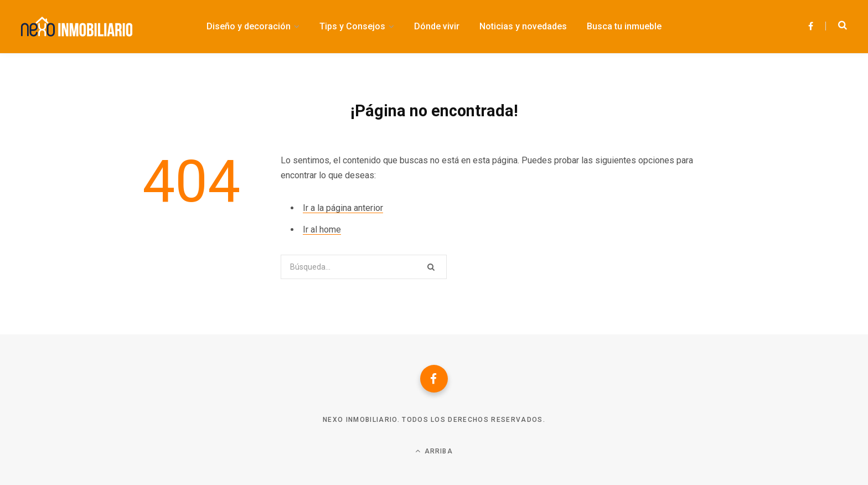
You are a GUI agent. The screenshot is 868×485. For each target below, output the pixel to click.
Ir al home (322, 229)
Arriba (434, 451)
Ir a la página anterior (343, 208)
